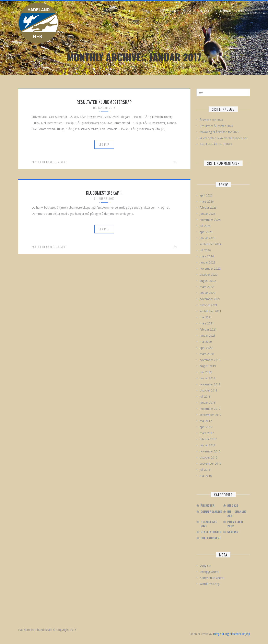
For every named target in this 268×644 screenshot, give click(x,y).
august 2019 (208, 366)
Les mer (104, 144)
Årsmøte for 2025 (211, 120)
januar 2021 (207, 336)
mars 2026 (207, 201)
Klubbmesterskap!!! (104, 193)
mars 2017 (207, 433)
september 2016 (210, 463)
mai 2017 (206, 421)
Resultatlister (211, 532)
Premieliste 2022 (235, 524)
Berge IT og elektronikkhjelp (232, 634)
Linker (242, 11)
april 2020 (206, 348)
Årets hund (168, 11)
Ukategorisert (56, 162)
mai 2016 (206, 476)
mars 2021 (207, 323)
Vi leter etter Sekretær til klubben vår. (224, 138)
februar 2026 (208, 208)
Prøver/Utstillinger (197, 11)
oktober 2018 (208, 390)
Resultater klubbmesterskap (104, 102)
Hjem (132, 11)
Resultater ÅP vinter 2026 (216, 126)
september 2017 (210, 415)
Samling (233, 532)
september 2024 (210, 244)
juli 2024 (205, 250)
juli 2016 (205, 470)
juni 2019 (206, 372)
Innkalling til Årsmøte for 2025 (219, 132)
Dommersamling (211, 512)
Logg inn (205, 565)
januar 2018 (207, 403)
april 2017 (206, 427)
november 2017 (210, 409)
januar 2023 (207, 262)
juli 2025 (205, 226)
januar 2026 (207, 214)
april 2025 (206, 232)
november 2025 (210, 220)
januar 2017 (207, 445)
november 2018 (210, 384)
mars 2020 (207, 354)
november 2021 (210, 299)
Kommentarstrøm (212, 578)
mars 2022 (207, 287)
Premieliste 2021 (209, 524)
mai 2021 (206, 317)
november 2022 (210, 268)
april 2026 (206, 195)
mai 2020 (206, 342)
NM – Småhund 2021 (237, 514)
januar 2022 (207, 293)
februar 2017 (208, 439)
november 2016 (210, 451)
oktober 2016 (208, 457)
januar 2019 (207, 378)
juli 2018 (205, 396)
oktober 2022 (208, 275)
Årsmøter (208, 505)
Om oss (148, 11)
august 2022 (208, 281)
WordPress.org (209, 584)
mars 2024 (207, 256)
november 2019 (210, 360)
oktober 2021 (208, 305)
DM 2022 (233, 505)
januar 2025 (207, 238)
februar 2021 (208, 329)
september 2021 (210, 311)
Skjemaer (225, 11)
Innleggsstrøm (209, 572)
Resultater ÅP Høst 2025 (216, 144)
